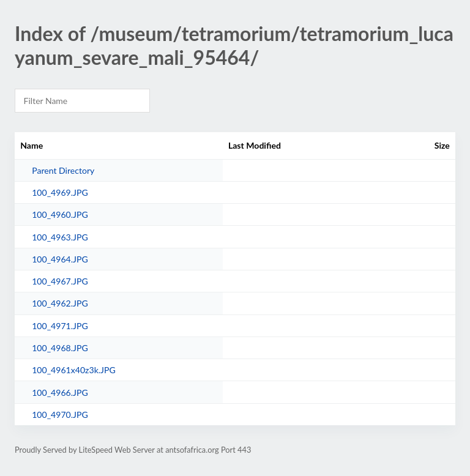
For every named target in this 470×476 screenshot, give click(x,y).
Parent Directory (63, 170)
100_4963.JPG (60, 237)
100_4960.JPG (60, 214)
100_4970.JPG (60, 415)
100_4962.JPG (60, 303)
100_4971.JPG (60, 326)
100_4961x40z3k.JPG (74, 370)
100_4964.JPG (60, 259)
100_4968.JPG (60, 348)
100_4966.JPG (60, 392)
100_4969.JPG (60, 192)
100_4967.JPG (60, 281)
